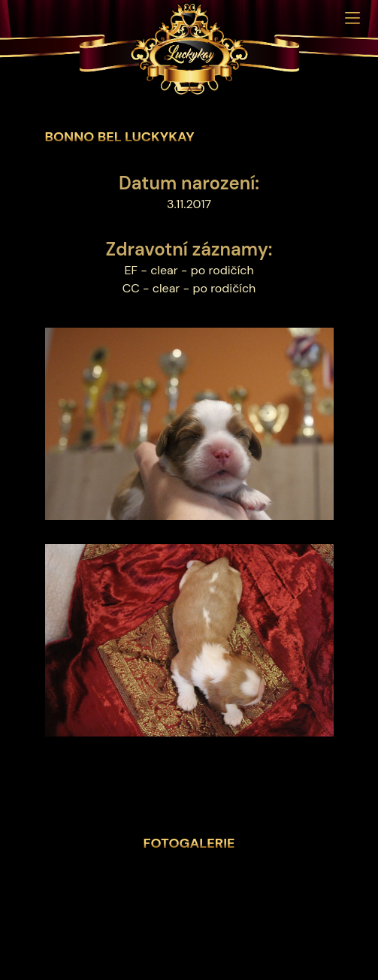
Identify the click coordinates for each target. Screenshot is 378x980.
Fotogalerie (189, 843)
